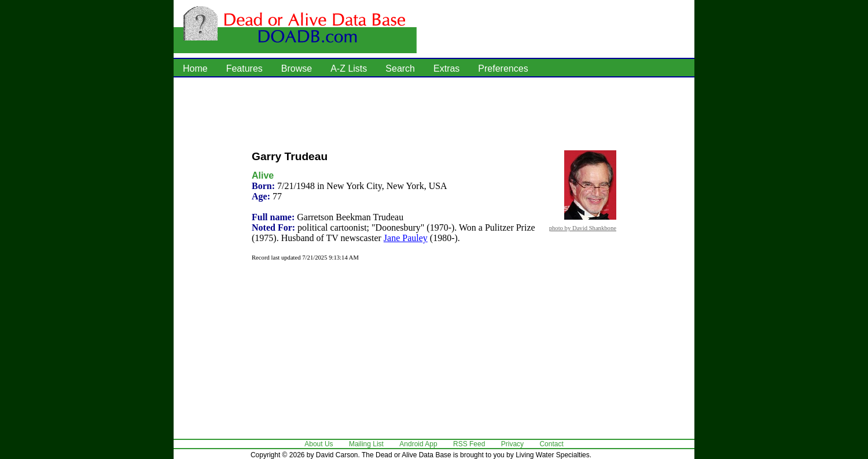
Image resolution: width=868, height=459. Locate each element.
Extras (446, 69)
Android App (418, 444)
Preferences (503, 69)
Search (400, 69)
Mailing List (366, 444)
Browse (297, 69)
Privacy (512, 444)
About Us (319, 444)
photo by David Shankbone (583, 228)
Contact (551, 444)
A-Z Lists (349, 69)
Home (195, 69)
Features (244, 69)
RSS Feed (469, 444)
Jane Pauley (406, 238)
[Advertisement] (434, 113)
